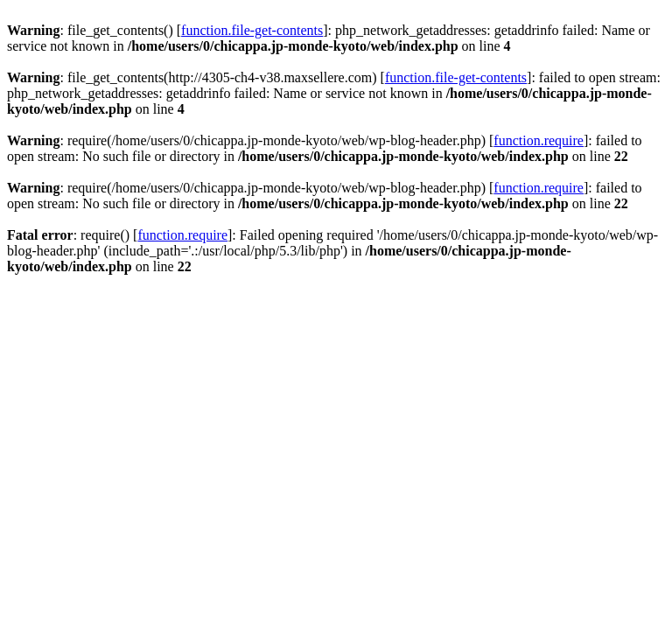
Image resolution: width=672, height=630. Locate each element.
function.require (539, 140)
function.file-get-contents (252, 30)
